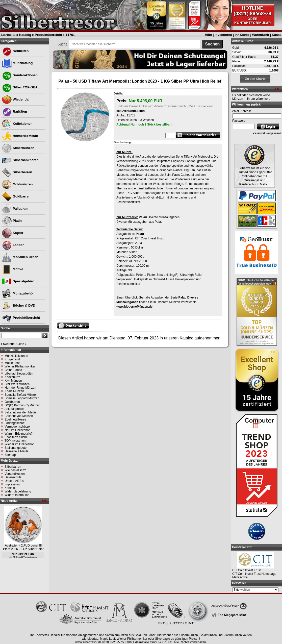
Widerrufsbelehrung (18, 491)
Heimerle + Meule (16, 451)
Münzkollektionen (16, 356)
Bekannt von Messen (19, 416)
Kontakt (10, 488)
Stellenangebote (16, 448)
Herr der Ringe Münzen (20, 388)
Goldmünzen (17, 184)
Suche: (63, 44)
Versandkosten (15, 474)
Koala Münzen (14, 391)
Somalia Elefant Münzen (21, 395)
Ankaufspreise (14, 409)
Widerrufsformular (17, 495)
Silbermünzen (18, 148)
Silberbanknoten (20, 160)
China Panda (13, 370)
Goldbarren (16, 196)
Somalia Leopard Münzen (22, 398)
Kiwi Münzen (13, 381)
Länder (13, 245)
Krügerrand (12, 359)
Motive (12, 269)
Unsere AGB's (14, 481)
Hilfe (208, 35)
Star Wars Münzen (17, 384)
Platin (12, 221)
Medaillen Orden (20, 257)
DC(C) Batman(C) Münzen (22, 405)
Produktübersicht (48, 35)
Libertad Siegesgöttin (19, 374)
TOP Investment (15, 441)
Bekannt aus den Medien (21, 412)
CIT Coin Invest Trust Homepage (254, 574)
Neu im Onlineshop (17, 430)
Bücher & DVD (18, 305)
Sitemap (10, 455)
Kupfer (13, 233)
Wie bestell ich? (15, 470)
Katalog (25, 35)
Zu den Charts (255, 79)
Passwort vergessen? (267, 133)
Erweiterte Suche (16, 437)
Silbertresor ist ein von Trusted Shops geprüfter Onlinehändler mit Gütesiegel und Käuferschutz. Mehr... (254, 176)
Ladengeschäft (15, 423)
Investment (223, 35)
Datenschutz (13, 477)
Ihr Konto (242, 35)
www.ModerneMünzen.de (134, 307)
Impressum (12, 484)
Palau (143, 217)
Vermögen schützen (18, 427)
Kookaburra (12, 377)
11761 (70, 35)
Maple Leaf (12, 363)
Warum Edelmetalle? (19, 434)
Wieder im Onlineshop (19, 444)
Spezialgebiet (18, 281)
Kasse (277, 35)
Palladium (15, 208)
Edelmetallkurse (15, 419)
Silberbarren (17, 172)
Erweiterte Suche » (14, 344)
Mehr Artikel (240, 577)
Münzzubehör (18, 293)
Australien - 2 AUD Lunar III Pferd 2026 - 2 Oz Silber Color (23, 547)
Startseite (8, 35)
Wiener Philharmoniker (20, 366)
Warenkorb (260, 35)
